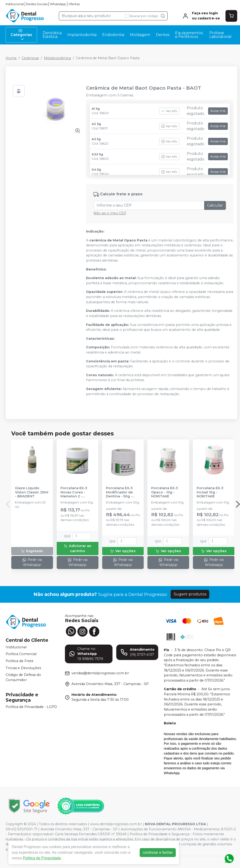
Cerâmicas (30, 58)
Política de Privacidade (42, 858)
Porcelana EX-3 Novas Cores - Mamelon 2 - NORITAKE (74, 492)
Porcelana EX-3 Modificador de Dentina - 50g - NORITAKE (119, 492)
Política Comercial (21, 654)
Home (11, 58)
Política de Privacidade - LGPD (31, 707)
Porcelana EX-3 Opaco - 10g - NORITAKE (165, 492)
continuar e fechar (158, 852)
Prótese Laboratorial (220, 35)
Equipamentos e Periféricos (189, 35)
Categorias (21, 35)
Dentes (163, 35)
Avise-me (218, 111)
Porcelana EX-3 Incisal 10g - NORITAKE (210, 492)
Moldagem (140, 35)
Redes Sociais (37, 4)
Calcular (215, 205)
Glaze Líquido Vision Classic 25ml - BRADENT (32, 492)
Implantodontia (82, 35)
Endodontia (113, 35)
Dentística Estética (52, 35)
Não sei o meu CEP (110, 213)
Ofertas (74, 4)
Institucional (15, 4)
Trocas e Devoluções (23, 668)
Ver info (169, 111)
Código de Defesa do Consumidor (23, 677)
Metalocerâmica (57, 58)
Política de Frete (20, 661)
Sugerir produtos (190, 594)
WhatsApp (58, 4)
